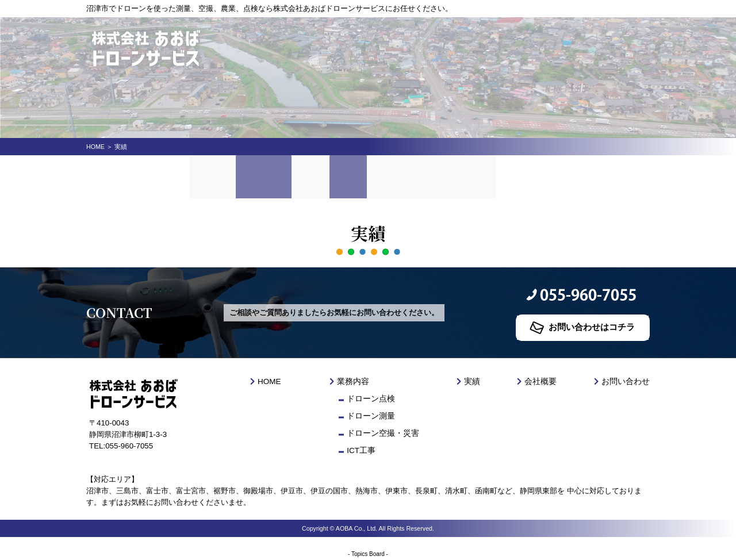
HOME (95, 147)
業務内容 (270, 175)
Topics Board (368, 554)
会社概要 (412, 175)
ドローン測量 (372, 416)
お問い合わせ (481, 175)
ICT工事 (363, 450)
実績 (362, 175)
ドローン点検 (372, 399)
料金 (320, 175)
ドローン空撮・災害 (383, 433)
